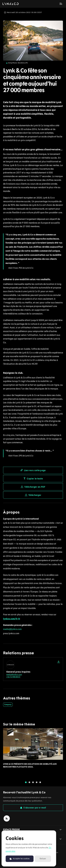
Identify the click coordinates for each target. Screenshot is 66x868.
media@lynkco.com (12, 629)
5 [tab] (40, 784)
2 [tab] (29, 784)
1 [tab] (26, 784)
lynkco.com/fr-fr (12, 619)
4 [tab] (37, 784)
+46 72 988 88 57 (13, 677)
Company (8, 705)
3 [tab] (33, 784)
